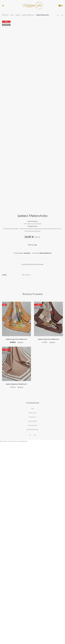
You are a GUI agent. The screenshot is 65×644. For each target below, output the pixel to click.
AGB (32, 608)
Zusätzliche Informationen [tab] (32, 464)
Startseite (5, 15)
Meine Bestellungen (33, 629)
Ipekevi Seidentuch (28, 15)
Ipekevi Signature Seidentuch (17, 584)
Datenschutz (33, 612)
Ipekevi (18, 15)
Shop (12, 15)
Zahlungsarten (33, 625)
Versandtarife (33, 621)
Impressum (32, 617)
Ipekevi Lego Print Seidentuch (17, 539)
